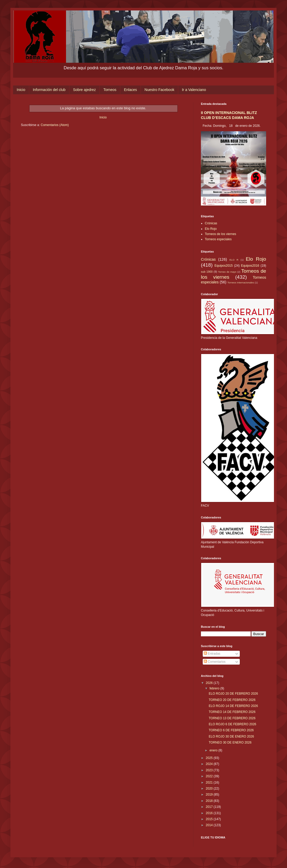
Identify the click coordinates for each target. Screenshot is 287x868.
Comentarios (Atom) (55, 125)
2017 (210, 807)
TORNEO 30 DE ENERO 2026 (230, 743)
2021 (210, 783)
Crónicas (211, 223)
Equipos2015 (224, 266)
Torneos (110, 90)
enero (214, 750)
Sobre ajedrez (84, 90)
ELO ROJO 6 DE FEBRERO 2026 (232, 724)
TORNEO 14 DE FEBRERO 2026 (232, 712)
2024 (210, 764)
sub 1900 (207, 272)
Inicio (21, 90)
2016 (210, 813)
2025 (210, 758)
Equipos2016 (250, 266)
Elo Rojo (211, 229)
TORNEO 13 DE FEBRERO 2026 (232, 718)
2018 (210, 801)
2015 (210, 819)
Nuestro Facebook (159, 90)
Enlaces (130, 90)
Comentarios (215, 662)
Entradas (212, 654)
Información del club (49, 90)
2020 (210, 789)
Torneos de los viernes (220, 234)
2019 (210, 795)
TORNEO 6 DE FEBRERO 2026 (231, 730)
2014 (210, 825)
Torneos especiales (218, 239)
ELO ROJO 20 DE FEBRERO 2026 (233, 694)
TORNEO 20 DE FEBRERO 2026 (232, 700)
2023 (210, 770)
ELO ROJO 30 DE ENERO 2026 (231, 736)
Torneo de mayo (227, 272)
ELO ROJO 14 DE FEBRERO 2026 (233, 706)
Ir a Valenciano (194, 90)
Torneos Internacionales (241, 282)
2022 (210, 776)
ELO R (234, 260)
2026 (210, 683)
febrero (215, 688)
